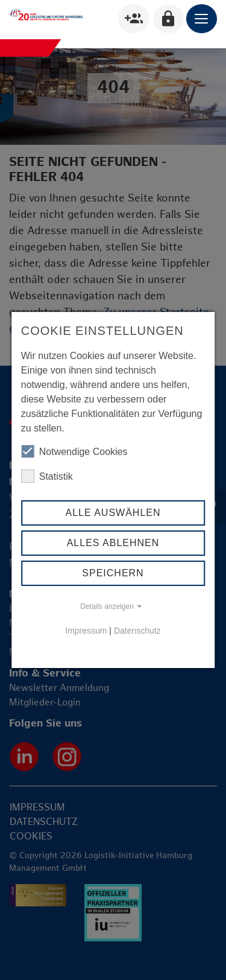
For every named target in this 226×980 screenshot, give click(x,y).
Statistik (47, 476)
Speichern (113, 573)
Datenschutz (137, 631)
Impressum (86, 631)
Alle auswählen (113, 513)
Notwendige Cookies (74, 451)
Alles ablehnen (113, 543)
